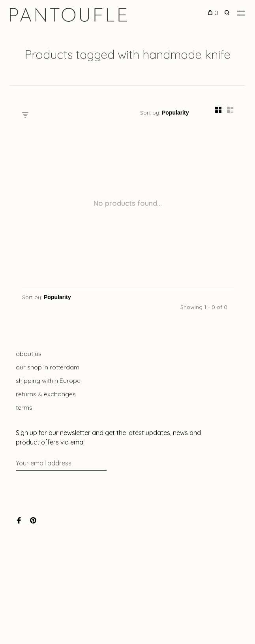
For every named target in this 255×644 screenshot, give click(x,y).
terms (24, 407)
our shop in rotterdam (48, 367)
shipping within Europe (48, 380)
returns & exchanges (46, 394)
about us (29, 354)
